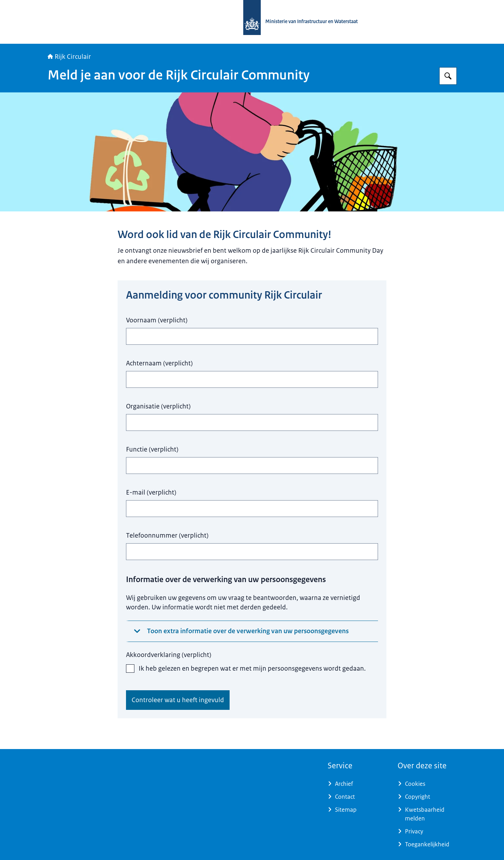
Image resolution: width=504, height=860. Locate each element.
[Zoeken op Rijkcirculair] (448, 76)
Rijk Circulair (69, 57)
